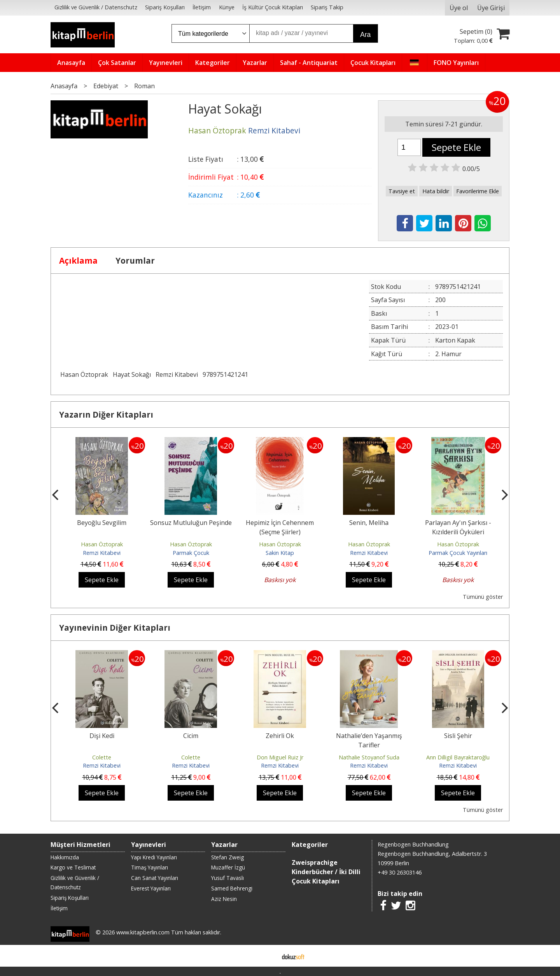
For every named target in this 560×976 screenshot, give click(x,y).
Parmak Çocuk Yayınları (458, 553)
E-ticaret (268, 956)
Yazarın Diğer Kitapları (106, 415)
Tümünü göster (483, 597)
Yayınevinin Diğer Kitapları (115, 628)
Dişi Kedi (102, 736)
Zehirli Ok (280, 736)
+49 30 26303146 (400, 872)
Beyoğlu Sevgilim (102, 523)
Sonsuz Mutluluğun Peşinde (191, 523)
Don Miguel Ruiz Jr (280, 757)
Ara (365, 35)
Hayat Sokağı (132, 374)
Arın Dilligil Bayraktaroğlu (458, 757)
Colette (102, 757)
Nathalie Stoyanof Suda (369, 757)
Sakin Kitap (280, 553)
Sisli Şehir (458, 736)
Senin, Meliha (369, 523)
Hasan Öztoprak (84, 374)
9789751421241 (225, 374)
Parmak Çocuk (191, 553)
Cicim (191, 736)
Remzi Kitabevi (177, 374)
